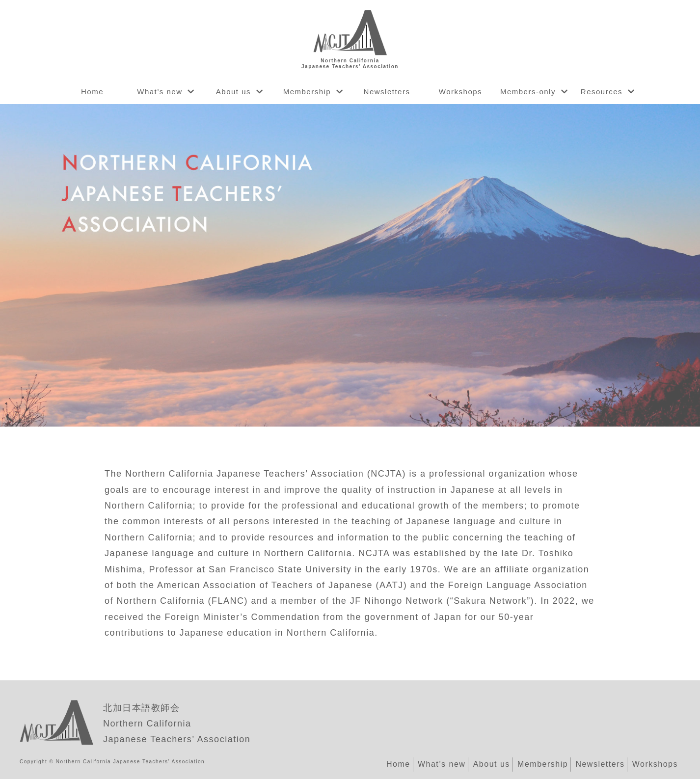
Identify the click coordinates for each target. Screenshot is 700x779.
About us (233, 92)
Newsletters (387, 92)
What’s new (160, 92)
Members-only (528, 92)
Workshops (460, 92)
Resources (602, 92)
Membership (307, 92)
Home (92, 92)
